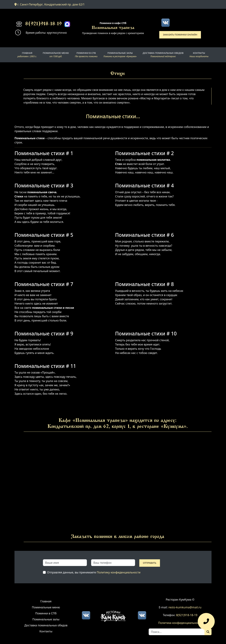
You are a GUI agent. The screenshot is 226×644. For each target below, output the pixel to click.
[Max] (67, 24)
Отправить (150, 563)
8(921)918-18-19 (43, 24)
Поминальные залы (46, 619)
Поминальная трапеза (113, 28)
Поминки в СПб (46, 613)
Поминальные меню (46, 607)
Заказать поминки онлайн (180, 35)
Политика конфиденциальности (180, 623)
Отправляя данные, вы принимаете (94, 572)
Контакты (46, 631)
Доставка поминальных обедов (46, 625)
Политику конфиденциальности (119, 572)
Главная (46, 601)
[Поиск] (208, 632)
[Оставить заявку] (206, 623)
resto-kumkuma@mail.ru (185, 607)
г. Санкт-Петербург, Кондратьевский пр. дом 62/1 (50, 4)
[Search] (177, 632)
